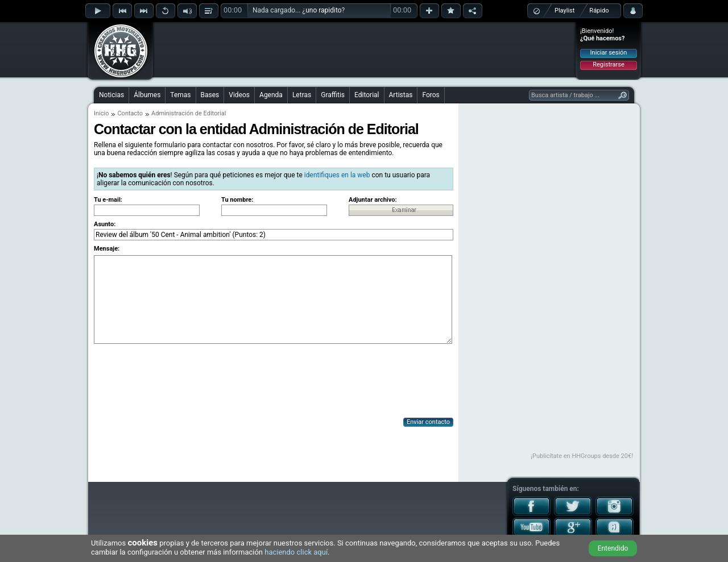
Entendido (613, 548)
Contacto (130, 113)
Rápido (599, 11)
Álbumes (147, 95)
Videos (239, 95)
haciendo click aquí (296, 552)
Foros (431, 95)
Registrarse (608, 64)
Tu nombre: (237, 200)
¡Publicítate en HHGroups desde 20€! (582, 456)
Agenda (271, 95)
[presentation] (180, 382)
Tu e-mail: (108, 200)
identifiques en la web (337, 175)
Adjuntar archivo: (373, 200)
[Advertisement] (365, 49)
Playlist (564, 11)
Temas (180, 95)
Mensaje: (107, 249)
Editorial (367, 95)
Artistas (401, 95)
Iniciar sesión (609, 53)
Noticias (111, 95)
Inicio (101, 113)
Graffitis (333, 95)
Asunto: (105, 224)
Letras (302, 95)
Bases (210, 95)
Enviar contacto (428, 422)
